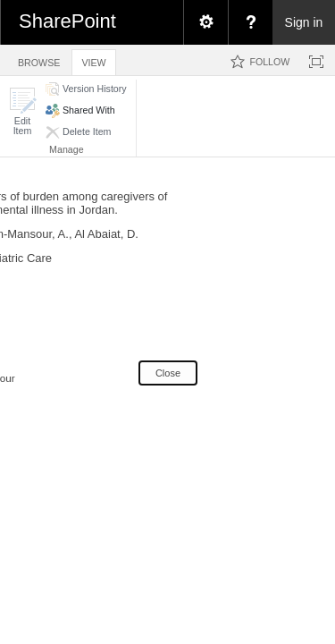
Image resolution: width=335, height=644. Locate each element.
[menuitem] (205, 22)
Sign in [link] (304, 22)
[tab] (39, 59)
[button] (22, 111)
